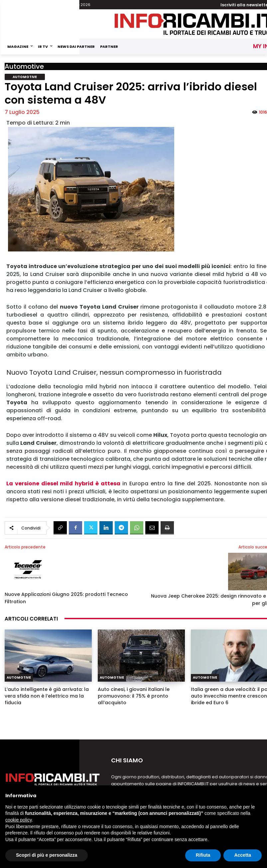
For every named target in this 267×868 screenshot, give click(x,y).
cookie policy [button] (18, 820)
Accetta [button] (243, 855)
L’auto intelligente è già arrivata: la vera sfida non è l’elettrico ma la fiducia (47, 696)
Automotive (24, 66)
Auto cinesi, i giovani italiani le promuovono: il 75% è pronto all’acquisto (134, 696)
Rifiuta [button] (203, 855)
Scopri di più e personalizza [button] (47, 855)
